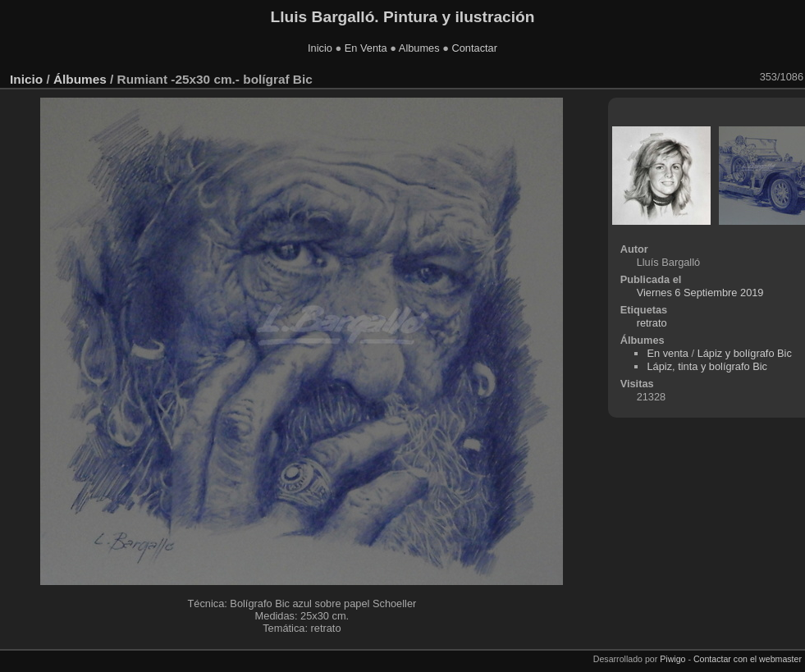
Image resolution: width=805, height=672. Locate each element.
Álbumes (80, 79)
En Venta (366, 48)
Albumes (419, 48)
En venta (668, 353)
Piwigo (672, 659)
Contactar (474, 48)
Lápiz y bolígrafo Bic (745, 353)
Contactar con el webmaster (748, 659)
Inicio (320, 48)
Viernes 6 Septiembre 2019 (700, 293)
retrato (652, 323)
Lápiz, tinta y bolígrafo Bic (707, 366)
